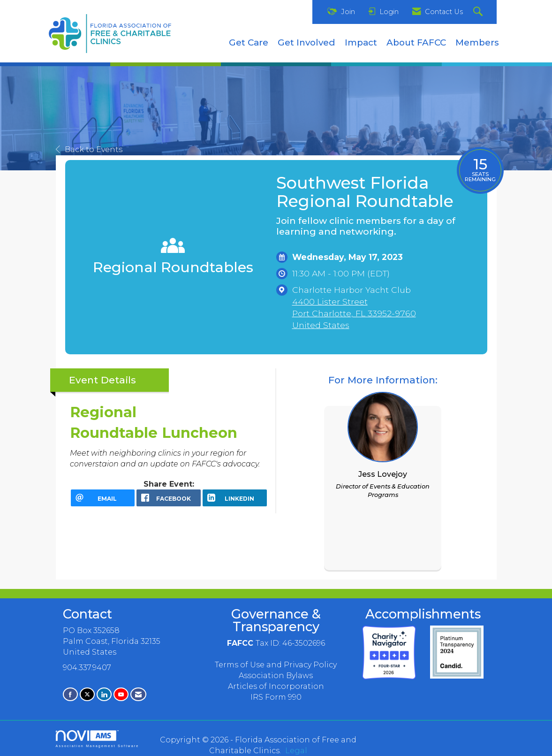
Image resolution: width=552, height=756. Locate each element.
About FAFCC (416, 42)
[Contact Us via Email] (138, 694)
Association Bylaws (276, 676)
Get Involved (306, 42)
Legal (296, 751)
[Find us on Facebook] (70, 694)
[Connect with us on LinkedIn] (104, 694)
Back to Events (89, 149)
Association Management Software (98, 739)
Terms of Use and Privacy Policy (276, 665)
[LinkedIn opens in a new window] (235, 498)
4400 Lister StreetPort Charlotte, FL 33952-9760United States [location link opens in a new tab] (354, 313)
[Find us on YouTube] (121, 694)
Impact (361, 42)
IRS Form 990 (276, 697)
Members (477, 42)
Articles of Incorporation (276, 686)
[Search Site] (479, 12)
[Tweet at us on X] (87, 694)
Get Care (249, 42)
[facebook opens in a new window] (169, 498)
